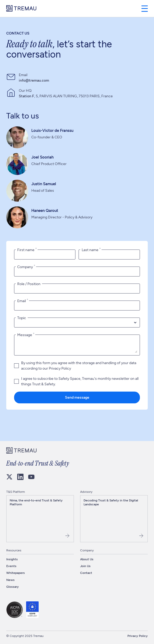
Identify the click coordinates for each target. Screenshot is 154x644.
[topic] (77, 323)
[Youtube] (31, 477)
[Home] (21, 9)
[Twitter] (9, 477)
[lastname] (109, 255)
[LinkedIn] (20, 477)
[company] (77, 272)
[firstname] (45, 255)
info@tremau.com (34, 80)
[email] (77, 306)
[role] (77, 289)
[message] (77, 345)
